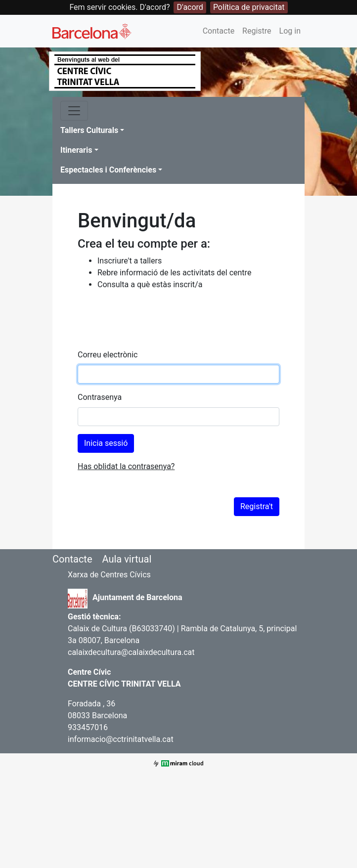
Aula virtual (127, 559)
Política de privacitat (249, 7)
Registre (257, 31)
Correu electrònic (108, 355)
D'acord (190, 7)
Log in (290, 31)
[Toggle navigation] (74, 111)
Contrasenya (100, 397)
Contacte (219, 31)
